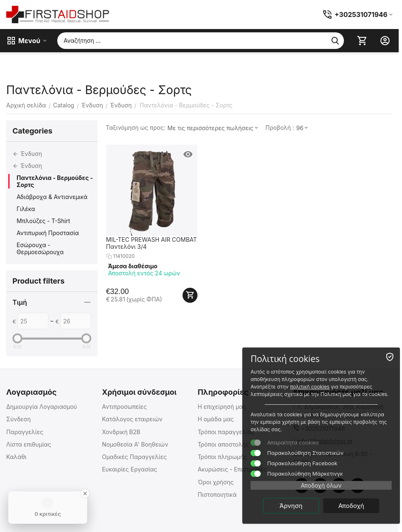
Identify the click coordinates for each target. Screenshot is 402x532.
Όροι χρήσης (216, 482)
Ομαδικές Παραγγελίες (134, 457)
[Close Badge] (85, 493)
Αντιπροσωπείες (124, 407)
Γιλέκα (26, 209)
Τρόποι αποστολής (223, 444)
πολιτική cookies (310, 387)
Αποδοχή (351, 506)
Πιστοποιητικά (217, 494)
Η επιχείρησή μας (222, 407)
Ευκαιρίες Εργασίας (130, 469)
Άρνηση (291, 506)
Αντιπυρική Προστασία (48, 233)
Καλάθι (16, 457)
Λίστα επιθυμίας (29, 444)
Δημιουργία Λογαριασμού (42, 407)
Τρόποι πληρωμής (222, 457)
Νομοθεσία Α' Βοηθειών (135, 444)
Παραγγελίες (25, 432)
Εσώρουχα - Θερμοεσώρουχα (40, 248)
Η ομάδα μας (216, 419)
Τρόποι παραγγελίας (226, 432)
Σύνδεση (18, 419)
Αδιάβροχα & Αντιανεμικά (52, 197)
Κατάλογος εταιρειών (132, 419)
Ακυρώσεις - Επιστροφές (232, 469)
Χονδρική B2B (121, 432)
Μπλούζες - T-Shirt (43, 221)
